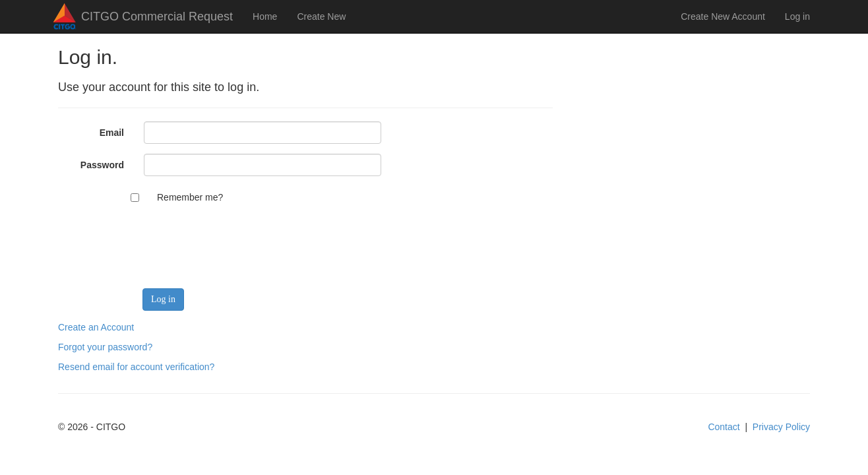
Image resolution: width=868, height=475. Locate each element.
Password (102, 165)
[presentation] (244, 239)
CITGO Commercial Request (157, 16)
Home (265, 16)
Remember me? (190, 197)
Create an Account (96, 327)
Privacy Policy (781, 427)
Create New (321, 16)
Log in (797, 16)
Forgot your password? (105, 347)
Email (112, 133)
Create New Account (723, 16)
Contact (724, 427)
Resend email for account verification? (136, 367)
